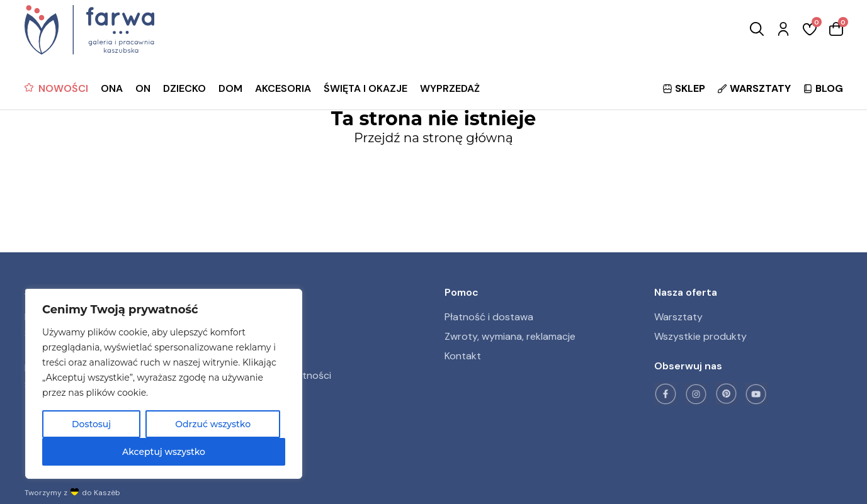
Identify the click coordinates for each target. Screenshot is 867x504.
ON (143, 88)
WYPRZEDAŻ (450, 88)
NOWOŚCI (63, 88)
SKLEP (684, 88)
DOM (230, 88)
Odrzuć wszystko (213, 424)
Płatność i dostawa (489, 317)
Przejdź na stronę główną (433, 138)
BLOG (823, 88)
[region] (164, 384)
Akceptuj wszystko (164, 452)
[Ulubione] (810, 30)
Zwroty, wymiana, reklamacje (510, 336)
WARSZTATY (754, 88)
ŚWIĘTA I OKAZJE (365, 88)
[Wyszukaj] (757, 30)
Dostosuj (91, 424)
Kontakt (463, 356)
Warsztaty (678, 317)
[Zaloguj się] (783, 30)
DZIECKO (184, 88)
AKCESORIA (283, 88)
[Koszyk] (836, 30)
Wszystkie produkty (700, 336)
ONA (112, 88)
